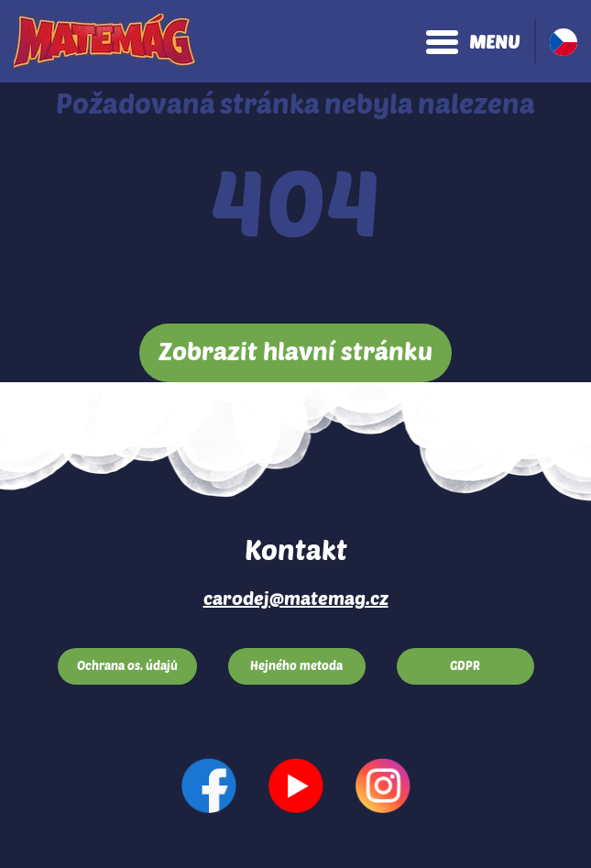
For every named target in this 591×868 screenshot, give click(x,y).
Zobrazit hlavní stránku (295, 350)
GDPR (465, 665)
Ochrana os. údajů (127, 665)
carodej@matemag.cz (296, 598)
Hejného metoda (296, 665)
